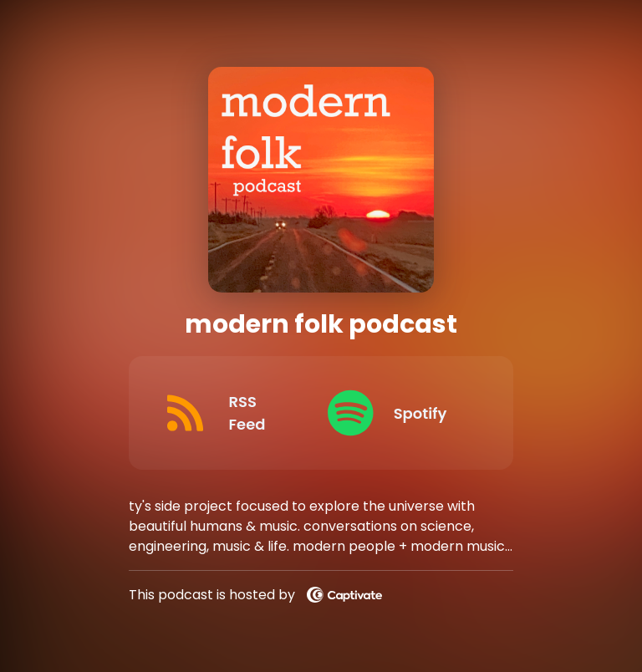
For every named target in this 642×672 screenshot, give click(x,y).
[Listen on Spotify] (397, 413)
